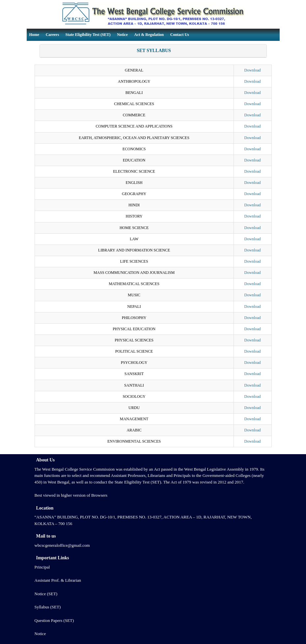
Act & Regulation (149, 35)
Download (253, 70)
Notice (122, 35)
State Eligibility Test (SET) (88, 35)
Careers (52, 35)
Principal (42, 567)
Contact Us (180, 35)
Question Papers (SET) (54, 620)
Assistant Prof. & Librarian (58, 580)
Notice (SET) (46, 594)
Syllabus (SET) (48, 607)
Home (34, 35)
